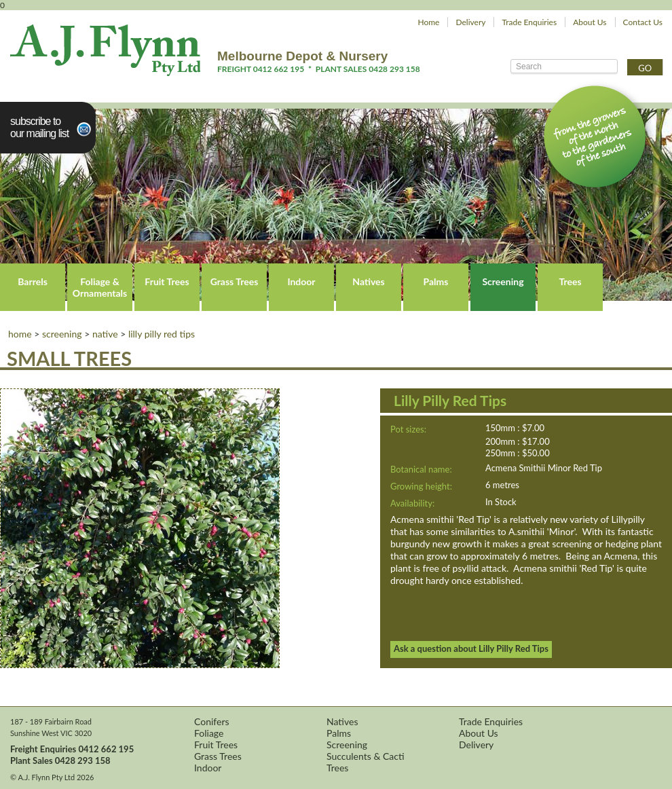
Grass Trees (235, 281)
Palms (436, 281)
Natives (368, 281)
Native (105, 334)
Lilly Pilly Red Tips (162, 334)
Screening (503, 281)
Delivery (470, 22)
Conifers (212, 721)
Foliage (209, 733)
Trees (570, 281)
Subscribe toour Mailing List (39, 127)
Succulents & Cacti (366, 756)
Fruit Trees (167, 281)
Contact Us (643, 22)
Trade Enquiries (529, 22)
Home (428, 22)
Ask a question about (471, 648)
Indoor (301, 281)
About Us (590, 22)
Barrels (33, 281)
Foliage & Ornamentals (100, 287)
